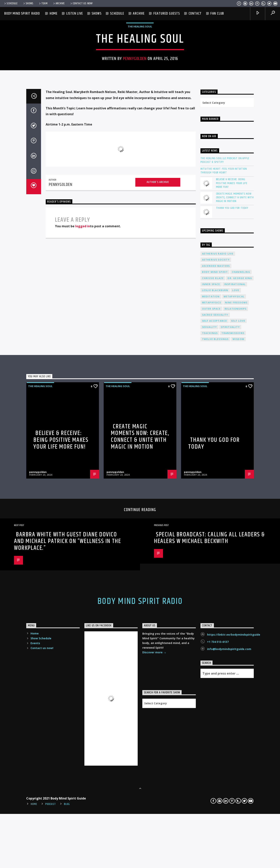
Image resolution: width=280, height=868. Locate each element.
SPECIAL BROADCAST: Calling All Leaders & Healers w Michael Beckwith (209, 727)
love (236, 479)
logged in (83, 415)
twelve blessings (215, 528)
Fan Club (217, 14)
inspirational (235, 473)
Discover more (154, 841)
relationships (236, 497)
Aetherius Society (216, 448)
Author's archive (158, 371)
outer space (211, 497)
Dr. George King (240, 467)
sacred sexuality (215, 503)
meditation (211, 485)
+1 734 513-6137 (218, 830)
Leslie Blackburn (215, 479)
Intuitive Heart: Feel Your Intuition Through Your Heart (224, 359)
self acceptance (215, 509)
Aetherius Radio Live (218, 442)
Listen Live (75, 14)
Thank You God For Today (232, 397)
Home (54, 14)
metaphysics (212, 491)
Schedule (11, 4)
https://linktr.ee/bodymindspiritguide (234, 823)
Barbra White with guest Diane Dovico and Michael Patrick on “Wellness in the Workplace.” (67, 730)
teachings (210, 522)
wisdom (238, 528)
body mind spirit (215, 461)
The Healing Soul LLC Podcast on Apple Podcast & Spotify (225, 349)
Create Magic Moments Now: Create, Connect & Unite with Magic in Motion (235, 386)
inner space (211, 473)
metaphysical (234, 485)
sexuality (210, 516)
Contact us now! (81, 4)
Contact (195, 14)
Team (43, 4)
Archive (59, 4)
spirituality (230, 516)
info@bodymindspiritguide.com (229, 838)
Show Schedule (41, 827)
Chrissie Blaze (213, 467)
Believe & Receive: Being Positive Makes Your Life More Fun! (232, 372)
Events (35, 832)
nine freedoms (236, 491)
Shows (28, 4)
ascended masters (216, 455)
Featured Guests (167, 14)
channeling (241, 461)
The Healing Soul (140, 113)
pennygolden (135, 145)
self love (238, 509)
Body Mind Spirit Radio (22, 14)
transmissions (233, 522)
